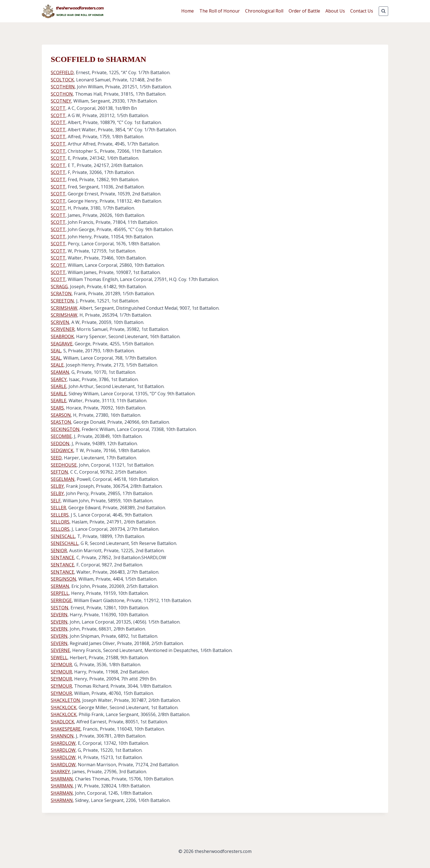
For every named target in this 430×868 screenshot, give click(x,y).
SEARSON (61, 415)
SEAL (56, 351)
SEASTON (61, 422)
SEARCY (59, 379)
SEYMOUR (61, 665)
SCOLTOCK (62, 80)
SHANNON (62, 736)
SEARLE (59, 386)
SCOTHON (62, 94)
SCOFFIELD (62, 72)
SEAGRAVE (62, 344)
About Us (335, 11)
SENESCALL (63, 536)
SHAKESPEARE (66, 729)
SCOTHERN (63, 87)
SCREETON (62, 301)
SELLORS (60, 522)
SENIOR (59, 551)
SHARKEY (60, 772)
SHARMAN (62, 779)
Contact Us (362, 11)
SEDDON (60, 443)
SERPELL (60, 593)
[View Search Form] (383, 11)
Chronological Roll (264, 11)
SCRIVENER (63, 329)
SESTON (60, 608)
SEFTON (59, 472)
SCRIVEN (60, 322)
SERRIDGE (61, 600)
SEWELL (59, 658)
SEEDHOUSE (64, 465)
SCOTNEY (61, 101)
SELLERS (60, 515)
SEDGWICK (62, 450)
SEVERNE (60, 650)
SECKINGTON (65, 429)
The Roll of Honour (220, 11)
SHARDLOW (63, 743)
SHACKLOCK (64, 707)
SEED (56, 458)
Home (188, 11)
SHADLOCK (62, 722)
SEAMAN (60, 372)
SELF (56, 501)
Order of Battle (304, 11)
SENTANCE (62, 557)
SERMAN (60, 586)
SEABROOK (62, 336)
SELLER (58, 508)
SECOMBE (61, 436)
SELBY (57, 486)
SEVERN (59, 615)
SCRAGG (59, 287)
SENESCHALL (65, 543)
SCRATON (61, 294)
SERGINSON (63, 579)
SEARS (57, 408)
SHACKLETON (65, 700)
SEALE (57, 365)
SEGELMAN (63, 479)
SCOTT (58, 108)
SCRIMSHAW (64, 308)
